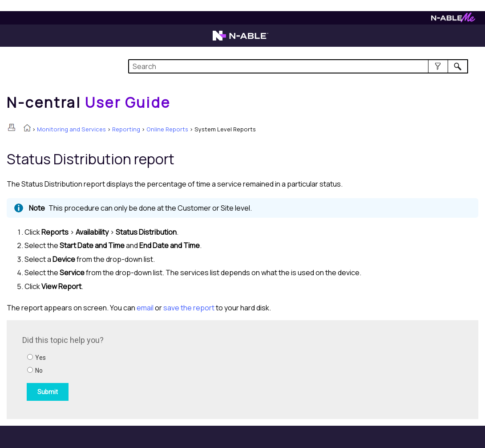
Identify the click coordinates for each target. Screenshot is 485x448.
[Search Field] (298, 66)
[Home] (89, 102)
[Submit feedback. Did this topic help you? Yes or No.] (142, 368)
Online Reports (167, 129)
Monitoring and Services (71, 129)
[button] (438, 66)
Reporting (126, 129)
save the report (189, 308)
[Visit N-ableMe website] (453, 20)
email (145, 308)
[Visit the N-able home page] (240, 40)
